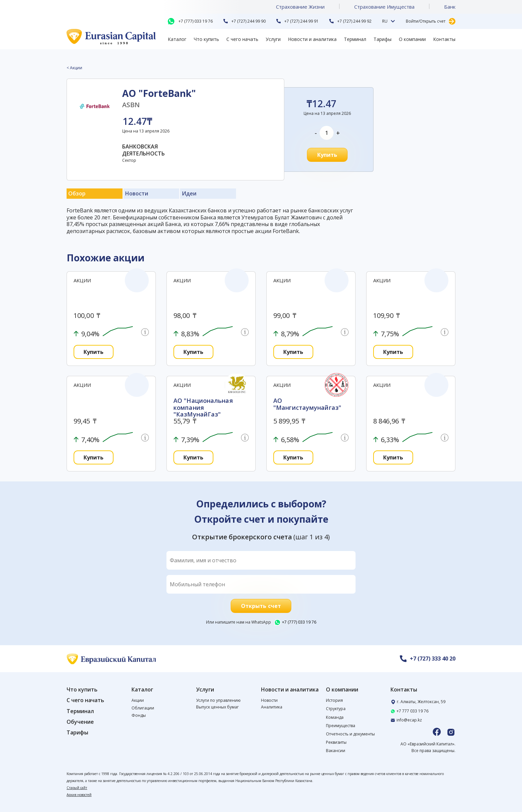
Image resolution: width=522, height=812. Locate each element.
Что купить (206, 39)
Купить (327, 155)
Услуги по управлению (218, 700)
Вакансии (336, 751)
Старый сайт (77, 788)
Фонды (139, 715)
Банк (450, 7)
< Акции (74, 68)
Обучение (80, 722)
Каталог (177, 39)
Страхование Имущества (384, 7)
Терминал (355, 39)
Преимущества (341, 726)
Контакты (444, 39)
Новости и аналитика (312, 39)
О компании (412, 39)
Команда (335, 717)
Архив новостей (79, 795)
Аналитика (272, 707)
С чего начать (242, 39)
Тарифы (383, 39)
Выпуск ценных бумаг (217, 707)
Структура (336, 709)
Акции (138, 700)
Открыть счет (261, 606)
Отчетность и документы (350, 734)
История (334, 700)
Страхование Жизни (300, 7)
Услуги (273, 39)
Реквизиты (336, 742)
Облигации (143, 708)
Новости (269, 700)
